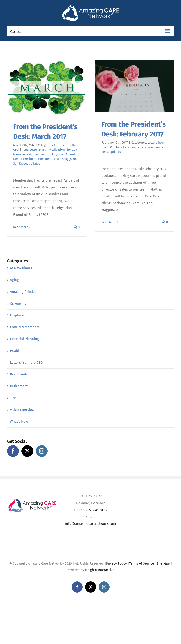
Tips (13, 398)
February (129, 147)
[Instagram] (42, 451)
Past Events (19, 374)
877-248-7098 (97, 510)
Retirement (19, 386)
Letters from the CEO (26, 363)
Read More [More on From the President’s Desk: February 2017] (109, 222)
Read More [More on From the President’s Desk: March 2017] (21, 227)
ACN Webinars (21, 268)
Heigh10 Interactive (100, 570)
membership (42, 154)
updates (34, 164)
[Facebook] (13, 451)
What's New (19, 422)
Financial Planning (24, 339)
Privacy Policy (116, 564)
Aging (14, 280)
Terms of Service (142, 564)
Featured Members (25, 327)
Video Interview (22, 410)
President (30, 159)
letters (141, 147)
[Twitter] (27, 451)
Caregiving (18, 303)
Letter (34, 150)
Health (15, 351)
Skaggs (67, 159)
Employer (17, 315)
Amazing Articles (23, 292)
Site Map (163, 564)
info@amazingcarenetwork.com (91, 524)
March (43, 150)
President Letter (49, 159)
